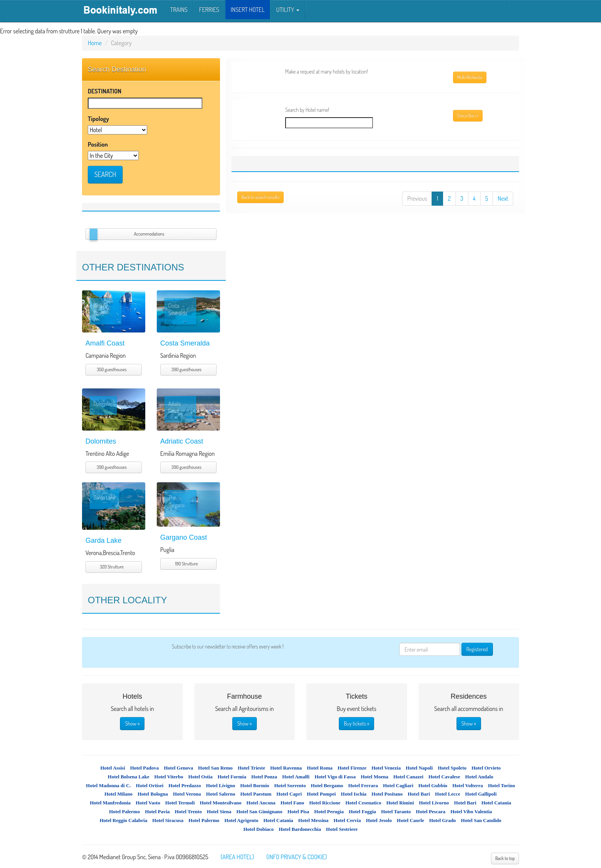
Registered (477, 649)
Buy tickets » (356, 723)
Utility (287, 10)
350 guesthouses (112, 369)
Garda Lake (103, 540)
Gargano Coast (184, 537)
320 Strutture (112, 567)
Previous (417, 198)
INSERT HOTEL (248, 10)
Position (98, 144)
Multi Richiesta (470, 77)
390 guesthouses (186, 369)
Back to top (505, 858)
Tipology (98, 119)
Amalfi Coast (105, 343)
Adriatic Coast (182, 441)
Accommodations (149, 234)
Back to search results (260, 197)
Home (95, 43)
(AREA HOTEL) (237, 857)
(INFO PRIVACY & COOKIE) (297, 857)
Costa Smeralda (185, 343)
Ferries (209, 10)
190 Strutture (186, 564)
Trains (179, 10)
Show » (132, 723)
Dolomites (101, 441)
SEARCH (105, 174)
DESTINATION (105, 91)
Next (503, 198)
